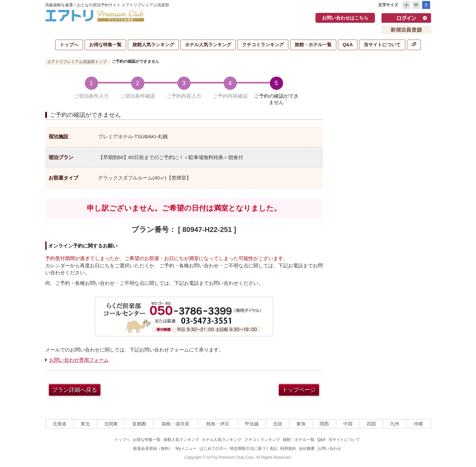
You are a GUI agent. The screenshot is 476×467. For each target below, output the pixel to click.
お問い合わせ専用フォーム (79, 360)
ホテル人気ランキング (208, 45)
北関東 (111, 424)
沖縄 (418, 424)
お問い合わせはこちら (345, 18)
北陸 (277, 424)
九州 (395, 424)
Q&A (348, 45)
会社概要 (307, 449)
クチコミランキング (263, 45)
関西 (324, 424)
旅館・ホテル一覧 (313, 45)
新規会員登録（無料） (153, 449)
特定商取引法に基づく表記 (254, 449)
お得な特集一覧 (105, 45)
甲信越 (252, 424)
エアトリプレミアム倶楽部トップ (77, 62)
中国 (348, 424)
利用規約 (288, 449)
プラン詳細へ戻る (75, 390)
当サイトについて (382, 45)
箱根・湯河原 (175, 424)
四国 (371, 424)
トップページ (299, 390)
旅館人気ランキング (153, 45)
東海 (301, 424)
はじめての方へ (213, 449)
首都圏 (139, 424)
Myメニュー (186, 449)
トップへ (69, 45)
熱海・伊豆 (218, 424)
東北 (85, 424)
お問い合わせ (329, 449)
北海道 (59, 424)
